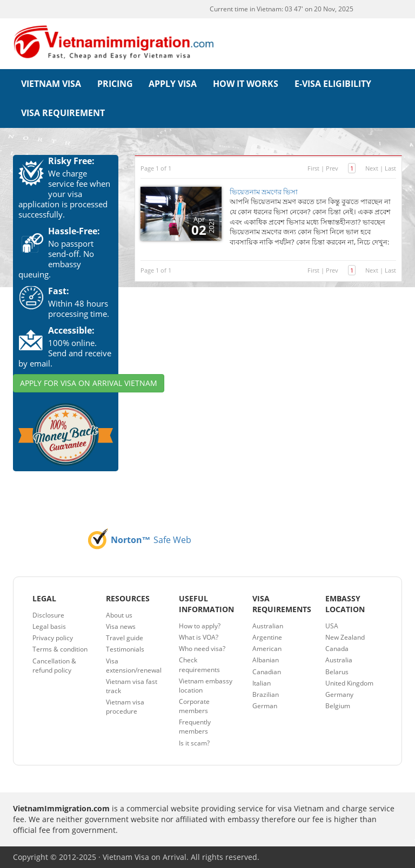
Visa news (121, 626)
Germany (339, 694)
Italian (262, 683)
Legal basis (49, 626)
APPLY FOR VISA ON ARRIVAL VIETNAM (89, 383)
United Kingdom (349, 683)
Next (372, 168)
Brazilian (266, 694)
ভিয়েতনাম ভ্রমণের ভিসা (264, 192)
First (313, 168)
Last (390, 168)
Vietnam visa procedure (125, 707)
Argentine (267, 637)
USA (332, 626)
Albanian (266, 660)
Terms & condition (60, 649)
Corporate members (194, 706)
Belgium (338, 706)
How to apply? (200, 626)
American (267, 649)
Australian (268, 626)
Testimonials (125, 649)
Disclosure (48, 615)
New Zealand (345, 637)
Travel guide (125, 638)
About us (119, 615)
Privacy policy (53, 638)
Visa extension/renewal (134, 666)
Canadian (267, 672)
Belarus (337, 672)
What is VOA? (199, 637)
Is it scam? (194, 743)
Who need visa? (202, 649)
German (265, 706)
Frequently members (195, 727)
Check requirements (199, 664)
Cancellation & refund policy (54, 666)
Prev (332, 168)
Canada (337, 649)
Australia (339, 660)
